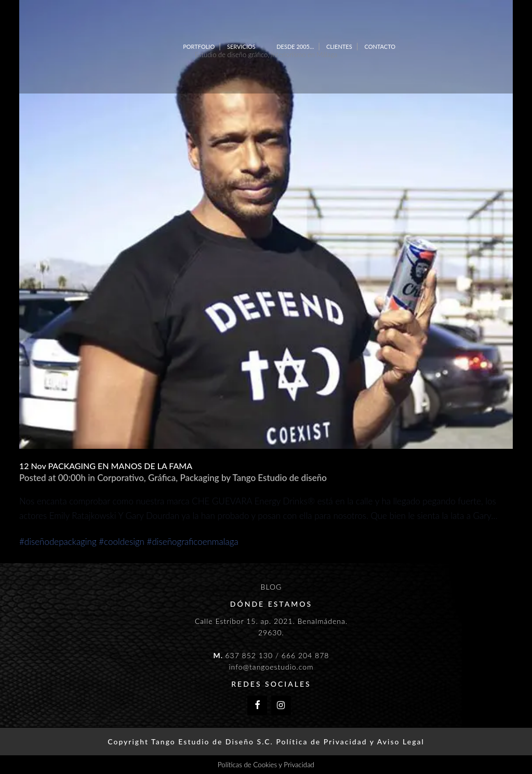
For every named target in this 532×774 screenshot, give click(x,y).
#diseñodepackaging (58, 542)
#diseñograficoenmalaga (193, 542)
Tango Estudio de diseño (279, 478)
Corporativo (121, 478)
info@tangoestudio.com (271, 667)
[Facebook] (257, 706)
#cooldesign (122, 542)
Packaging (199, 478)
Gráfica (162, 478)
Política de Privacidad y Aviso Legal (350, 742)
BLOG (271, 587)
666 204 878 (305, 655)
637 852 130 (249, 655)
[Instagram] (281, 706)
